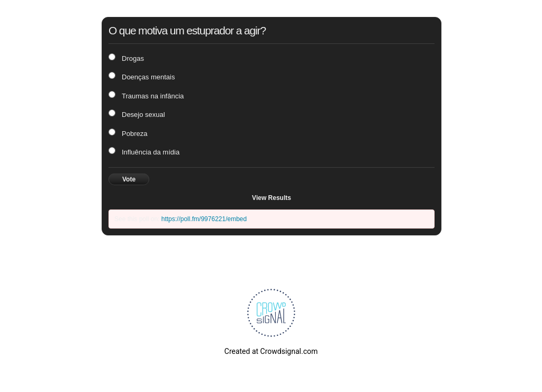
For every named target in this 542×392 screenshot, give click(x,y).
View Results (272, 198)
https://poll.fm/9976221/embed (204, 219)
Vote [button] (129, 179)
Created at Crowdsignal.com (271, 351)
